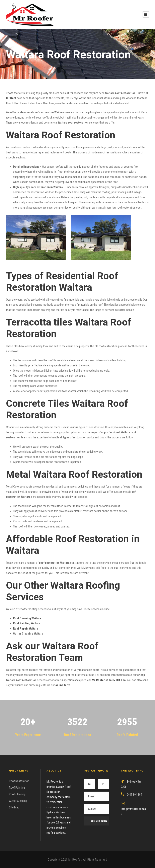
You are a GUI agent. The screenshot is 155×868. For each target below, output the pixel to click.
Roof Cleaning (17, 794)
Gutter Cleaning (18, 801)
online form (63, 685)
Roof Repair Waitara (26, 629)
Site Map (14, 807)
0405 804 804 (117, 680)
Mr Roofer (98, 680)
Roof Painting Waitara (27, 623)
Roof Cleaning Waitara (27, 618)
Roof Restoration (19, 781)
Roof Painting (17, 788)
